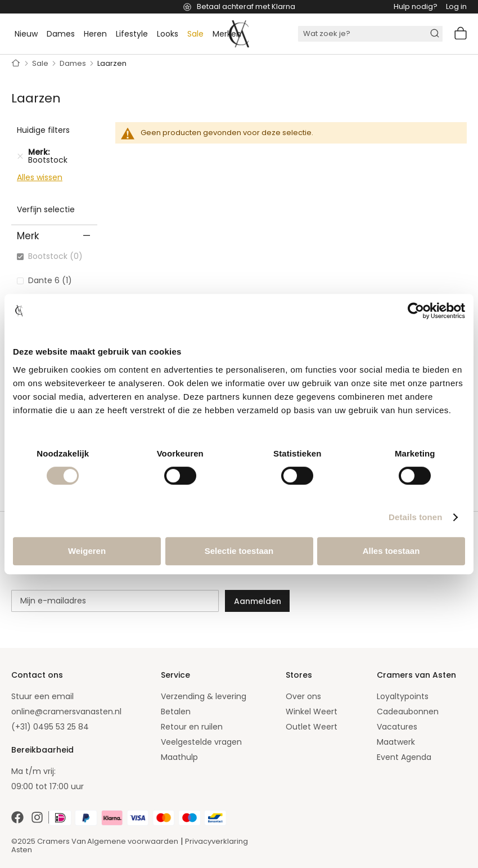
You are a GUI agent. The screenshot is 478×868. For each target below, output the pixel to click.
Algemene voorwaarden (133, 841)
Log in (456, 6)
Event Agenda (404, 757)
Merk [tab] (28, 236)
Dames (74, 63)
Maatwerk (396, 742)
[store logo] (239, 34)
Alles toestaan (391, 551)
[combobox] (370, 34)
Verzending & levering (204, 696)
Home (16, 64)
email (63, 696)
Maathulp (179, 757)
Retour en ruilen (192, 727)
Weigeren (87, 551)
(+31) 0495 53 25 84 (50, 727)
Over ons (303, 696)
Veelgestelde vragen (201, 742)
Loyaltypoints (403, 696)
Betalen (176, 712)
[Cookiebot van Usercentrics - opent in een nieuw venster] (416, 311)
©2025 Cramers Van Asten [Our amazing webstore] (49, 845)
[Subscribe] (257, 601)
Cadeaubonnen (408, 712)
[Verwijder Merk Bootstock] (20, 156)
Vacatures (397, 727)
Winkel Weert (312, 712)
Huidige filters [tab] (43, 130)
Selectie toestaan (239, 551)
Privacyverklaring (217, 841)
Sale (41, 63)
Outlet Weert (312, 727)
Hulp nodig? (416, 6)
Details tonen (415, 517)
